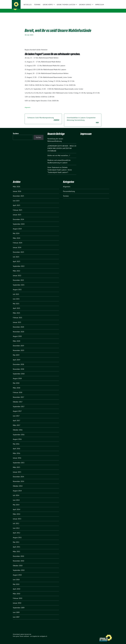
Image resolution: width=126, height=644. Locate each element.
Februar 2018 (17, 390)
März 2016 (16, 451)
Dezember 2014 (18, 474)
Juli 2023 (16, 254)
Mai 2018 (16, 380)
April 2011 (16, 544)
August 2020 (17, 334)
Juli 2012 (16, 521)
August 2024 (17, 226)
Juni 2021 (16, 296)
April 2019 (16, 357)
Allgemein (28, 105)
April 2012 (16, 530)
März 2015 (16, 465)
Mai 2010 (16, 582)
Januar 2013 (17, 516)
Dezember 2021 (18, 277)
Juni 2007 (16, 614)
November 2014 (18, 479)
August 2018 (17, 376)
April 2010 (16, 586)
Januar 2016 (17, 455)
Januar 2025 (17, 212)
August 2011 (17, 535)
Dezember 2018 (18, 362)
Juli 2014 (16, 493)
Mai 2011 (16, 539)
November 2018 (18, 366)
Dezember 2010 (18, 553)
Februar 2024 (17, 240)
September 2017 (19, 404)
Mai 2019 (16, 352)
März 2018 (16, 385)
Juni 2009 (16, 610)
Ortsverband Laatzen (29, 8)
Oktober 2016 (18, 427)
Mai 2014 (16, 502)
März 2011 (16, 549)
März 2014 (16, 511)
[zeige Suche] (110, 2)
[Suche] (108, 2)
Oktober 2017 (18, 399)
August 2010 (17, 572)
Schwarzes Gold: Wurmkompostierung (43, 116)
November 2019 (18, 348)
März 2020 (16, 338)
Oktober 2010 (18, 563)
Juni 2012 (16, 525)
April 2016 (16, 446)
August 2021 (17, 287)
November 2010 (18, 558)
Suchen (16, 131)
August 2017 (17, 408)
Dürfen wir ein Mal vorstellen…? (59, 153)
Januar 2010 (17, 600)
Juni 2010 (16, 577)
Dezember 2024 (18, 217)
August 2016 (17, 437)
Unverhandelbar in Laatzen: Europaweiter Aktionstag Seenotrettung (83, 118)
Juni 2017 (16, 413)
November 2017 (18, 394)
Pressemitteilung (69, 189)
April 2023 (16, 259)
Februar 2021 (17, 315)
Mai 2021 (16, 301)
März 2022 (16, 268)
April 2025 (16, 203)
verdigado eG (43, 634)
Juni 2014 (16, 497)
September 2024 (19, 221)
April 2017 (16, 418)
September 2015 (19, 460)
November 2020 (18, 329)
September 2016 (19, 432)
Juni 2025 (16, 198)
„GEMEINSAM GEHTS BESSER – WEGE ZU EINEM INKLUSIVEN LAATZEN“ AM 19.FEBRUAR (62, 146)
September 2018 (19, 371)
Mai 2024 (16, 231)
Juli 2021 (16, 292)
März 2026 (16, 184)
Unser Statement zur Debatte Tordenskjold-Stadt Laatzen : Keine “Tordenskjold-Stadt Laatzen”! (60, 167)
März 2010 (16, 591)
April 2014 (16, 507)
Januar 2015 (17, 469)
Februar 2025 (17, 207)
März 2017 (16, 423)
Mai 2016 (16, 441)
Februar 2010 (17, 596)
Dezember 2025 (18, 193)
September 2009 (19, 605)
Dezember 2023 (18, 249)
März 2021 (16, 310)
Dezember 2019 (18, 343)
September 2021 (19, 282)
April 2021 (16, 306)
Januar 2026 (17, 189)
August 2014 (17, 488)
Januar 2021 (17, 320)
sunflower (26, 634)
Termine (66, 193)
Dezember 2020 (18, 324)
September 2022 (19, 263)
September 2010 (19, 567)
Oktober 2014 (18, 483)
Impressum (86, 131)
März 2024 (16, 235)
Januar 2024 (17, 245)
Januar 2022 (17, 273)
